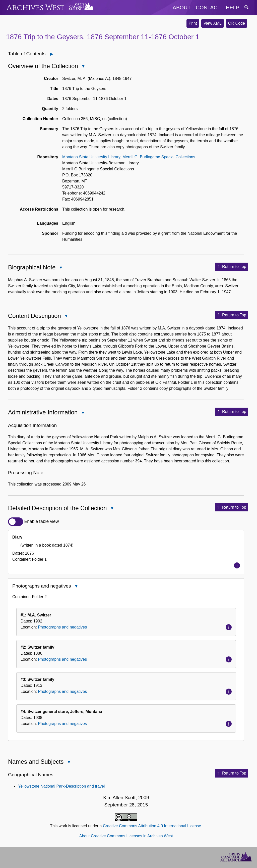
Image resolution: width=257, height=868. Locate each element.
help (233, 7)
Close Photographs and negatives (76, 587)
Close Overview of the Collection (83, 67)
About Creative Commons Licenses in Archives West (126, 836)
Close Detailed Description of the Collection (112, 509)
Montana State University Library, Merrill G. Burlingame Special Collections (129, 157)
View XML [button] (213, 23)
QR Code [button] (237, 23)
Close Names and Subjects (69, 763)
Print (193, 23)
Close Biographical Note (60, 268)
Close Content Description (66, 317)
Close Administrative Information (83, 413)
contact (208, 7)
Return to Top (232, 267)
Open (55, 54)
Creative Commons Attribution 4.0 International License (152, 826)
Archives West (36, 8)
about (182, 7)
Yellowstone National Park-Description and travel (61, 786)
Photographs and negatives (62, 627)
